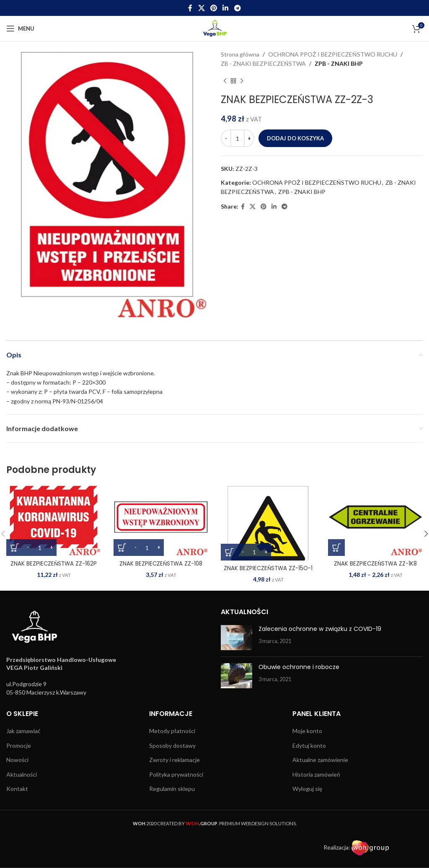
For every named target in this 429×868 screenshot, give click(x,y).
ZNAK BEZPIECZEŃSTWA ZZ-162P (54, 563)
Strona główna (240, 54)
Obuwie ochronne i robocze (299, 667)
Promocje (19, 745)
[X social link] (201, 8)
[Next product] (242, 81)
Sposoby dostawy (172, 745)
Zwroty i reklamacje (174, 760)
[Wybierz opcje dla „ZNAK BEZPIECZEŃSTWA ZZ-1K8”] (336, 548)
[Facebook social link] (190, 8)
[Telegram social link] (237, 8)
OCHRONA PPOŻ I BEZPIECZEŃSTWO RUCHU (333, 54)
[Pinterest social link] (213, 8)
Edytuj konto (309, 745)
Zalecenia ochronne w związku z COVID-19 (320, 629)
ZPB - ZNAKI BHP (339, 63)
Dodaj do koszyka (295, 138)
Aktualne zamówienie (320, 760)
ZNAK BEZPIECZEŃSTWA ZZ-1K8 (375, 563)
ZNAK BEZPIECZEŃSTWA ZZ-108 (161, 563)
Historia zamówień (316, 774)
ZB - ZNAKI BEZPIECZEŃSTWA (263, 63)
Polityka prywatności (176, 774)
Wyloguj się (307, 789)
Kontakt (17, 789)
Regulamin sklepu (172, 789)
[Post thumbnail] (236, 638)
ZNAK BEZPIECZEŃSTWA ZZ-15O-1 (268, 568)
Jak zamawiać (23, 731)
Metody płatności (172, 731)
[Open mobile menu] (20, 28)
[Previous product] (225, 81)
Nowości (17, 760)
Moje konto (307, 731)
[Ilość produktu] (238, 138)
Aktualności (22, 774)
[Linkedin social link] (226, 8)
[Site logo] (215, 28)
